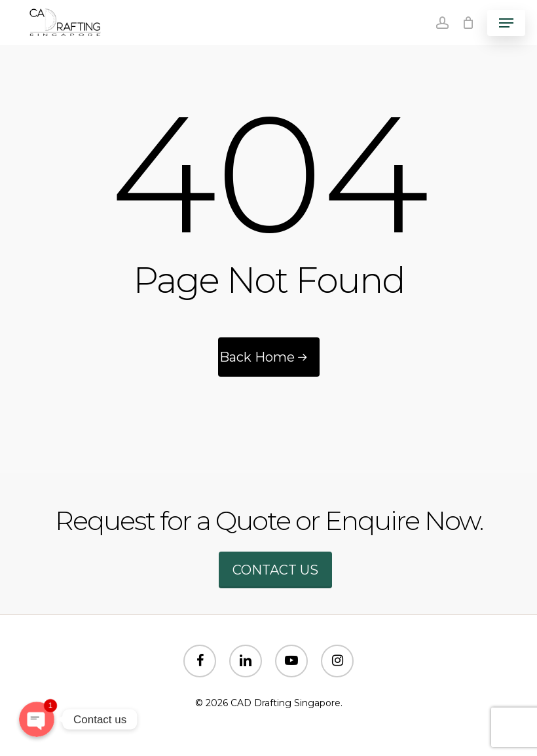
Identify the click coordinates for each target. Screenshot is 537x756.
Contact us (275, 570)
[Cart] (468, 23)
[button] (506, 23)
